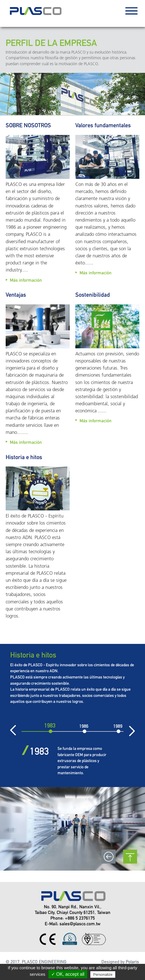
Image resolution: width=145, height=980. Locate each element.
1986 (84, 726)
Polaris (132, 962)
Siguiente (125, 731)
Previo (20, 731)
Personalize (103, 974)
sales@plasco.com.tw (80, 924)
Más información (26, 280)
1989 (118, 726)
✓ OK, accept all (68, 974)
